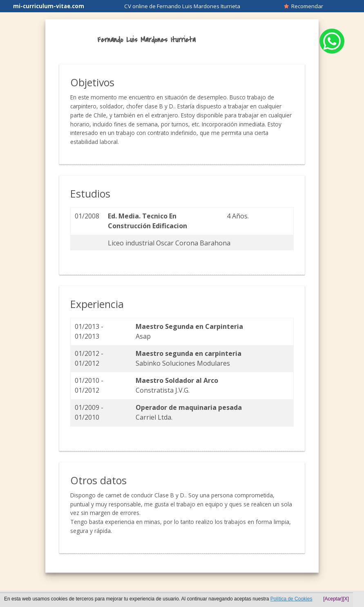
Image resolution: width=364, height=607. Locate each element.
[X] (346, 599)
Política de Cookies (291, 599)
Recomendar (304, 6)
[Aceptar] (333, 599)
